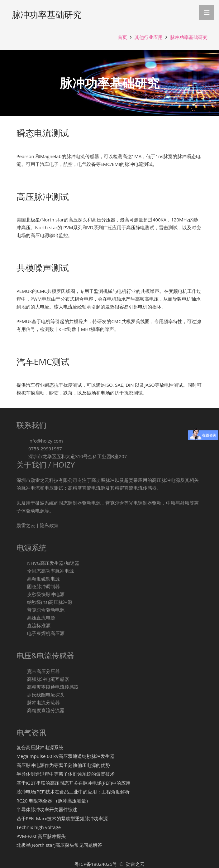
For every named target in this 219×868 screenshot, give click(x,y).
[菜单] (207, 12)
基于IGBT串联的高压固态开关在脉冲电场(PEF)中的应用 (74, 783)
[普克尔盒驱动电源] (22, 610)
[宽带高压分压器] (22, 671)
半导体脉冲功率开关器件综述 (47, 809)
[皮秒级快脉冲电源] (22, 594)
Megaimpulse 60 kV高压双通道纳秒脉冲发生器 (66, 756)
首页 (122, 37)
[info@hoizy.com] (22, 441)
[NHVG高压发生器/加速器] (22, 563)
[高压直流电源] (22, 618)
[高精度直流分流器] (22, 710)
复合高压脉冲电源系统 (40, 747)
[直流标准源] (22, 626)
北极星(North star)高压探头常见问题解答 (60, 845)
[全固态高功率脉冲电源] (22, 571)
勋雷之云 (135, 864)
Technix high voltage (39, 827)
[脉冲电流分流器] (22, 703)
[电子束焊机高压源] (22, 633)
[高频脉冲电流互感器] (22, 679)
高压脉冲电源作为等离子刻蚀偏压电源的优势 (63, 765)
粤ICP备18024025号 (96, 864)
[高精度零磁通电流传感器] (22, 687)
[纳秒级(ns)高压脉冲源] (22, 602)
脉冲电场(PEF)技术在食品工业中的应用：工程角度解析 (73, 792)
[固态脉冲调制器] (22, 587)
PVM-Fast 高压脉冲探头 (41, 836)
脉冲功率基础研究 (189, 37)
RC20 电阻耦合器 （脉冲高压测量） (54, 801)
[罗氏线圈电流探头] (22, 695)
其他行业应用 (149, 37)
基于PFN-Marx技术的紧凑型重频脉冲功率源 (62, 818)
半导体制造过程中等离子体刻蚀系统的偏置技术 (66, 774)
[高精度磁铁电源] (22, 579)
